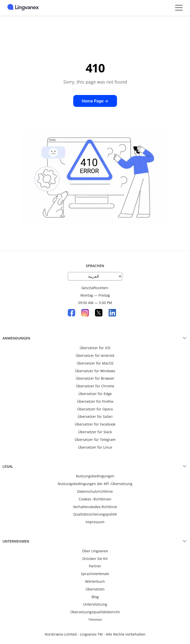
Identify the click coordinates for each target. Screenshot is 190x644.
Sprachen (95, 266)
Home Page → (95, 101)
